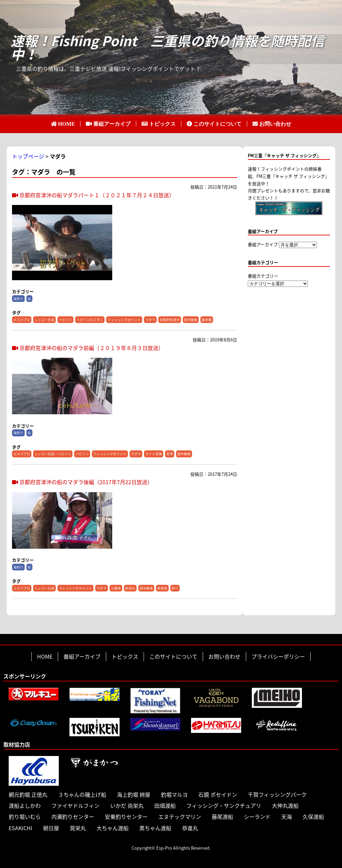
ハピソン (65, 320)
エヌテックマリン (180, 817)
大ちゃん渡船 (113, 828)
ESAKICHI (21, 828)
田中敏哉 (191, 320)
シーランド (257, 817)
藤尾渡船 (222, 817)
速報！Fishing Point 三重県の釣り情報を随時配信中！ (167, 47)
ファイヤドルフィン (75, 805)
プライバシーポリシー (278, 656)
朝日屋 (51, 828)
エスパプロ (22, 320)
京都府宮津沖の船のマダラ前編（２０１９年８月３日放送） (88, 348)
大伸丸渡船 (285, 805)
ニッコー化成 (44, 320)
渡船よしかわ (25, 805)
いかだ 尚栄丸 (127, 805)
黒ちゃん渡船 (155, 828)
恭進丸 (190, 828)
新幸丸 (130, 588)
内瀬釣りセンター (73, 817)
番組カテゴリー (263, 276)
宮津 (170, 454)
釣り (175, 588)
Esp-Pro (164, 848)
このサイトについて (217, 124)
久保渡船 (313, 817)
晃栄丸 (78, 828)
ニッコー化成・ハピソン (53, 454)
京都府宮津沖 (170, 320)
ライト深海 (154, 454)
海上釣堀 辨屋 (134, 794)
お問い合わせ (275, 124)
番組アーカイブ (112, 124)
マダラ (150, 320)
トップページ (28, 156)
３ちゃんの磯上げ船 (82, 794)
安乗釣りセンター (126, 817)
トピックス (162, 124)
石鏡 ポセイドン (218, 794)
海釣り (18, 299)
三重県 (116, 588)
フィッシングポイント (124, 320)
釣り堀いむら (25, 817)
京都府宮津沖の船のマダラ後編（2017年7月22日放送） (82, 482)
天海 (287, 817)
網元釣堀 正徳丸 (28, 794)
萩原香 (162, 588)
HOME (67, 124)
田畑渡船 (165, 805)
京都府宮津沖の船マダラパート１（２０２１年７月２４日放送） (93, 195)
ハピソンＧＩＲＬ (90, 320)
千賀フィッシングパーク (277, 794)
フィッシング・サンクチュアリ (224, 805)
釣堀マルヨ (174, 794)
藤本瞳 (207, 320)
